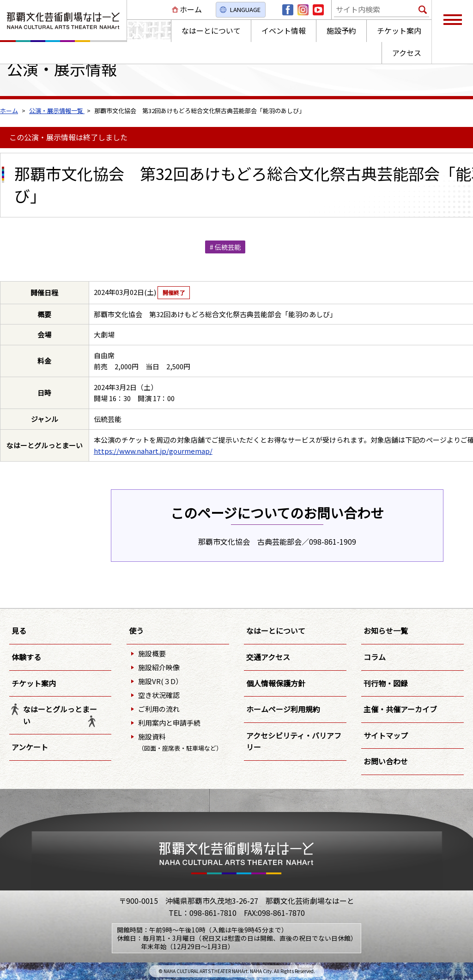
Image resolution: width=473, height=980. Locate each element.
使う (136, 631)
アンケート (30, 747)
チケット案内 (34, 683)
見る (19, 631)
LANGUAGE (245, 9)
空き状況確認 (159, 695)
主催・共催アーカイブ (400, 709)
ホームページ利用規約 (283, 709)
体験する (26, 657)
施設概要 (152, 653)
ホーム (191, 9)
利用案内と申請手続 (169, 723)
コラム (375, 657)
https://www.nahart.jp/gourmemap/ (153, 451)
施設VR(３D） (160, 681)
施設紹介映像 (159, 667)
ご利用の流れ (159, 709)
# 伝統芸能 (225, 247)
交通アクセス (268, 657)
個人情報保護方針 (276, 683)
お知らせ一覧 (386, 631)
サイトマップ (386, 735)
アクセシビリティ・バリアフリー (294, 741)
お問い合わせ (386, 761)
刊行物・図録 (386, 683)
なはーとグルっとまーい (60, 715)
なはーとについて (276, 631)
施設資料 (180, 742)
